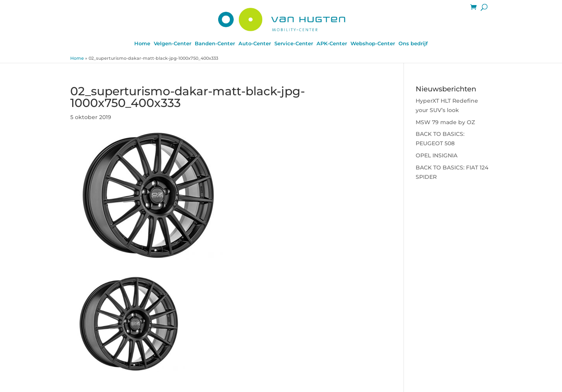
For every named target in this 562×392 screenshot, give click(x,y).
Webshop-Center (373, 44)
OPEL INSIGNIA (437, 155)
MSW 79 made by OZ (445, 122)
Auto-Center (255, 44)
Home (142, 44)
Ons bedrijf (413, 44)
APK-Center (332, 44)
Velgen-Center (173, 44)
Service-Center (294, 44)
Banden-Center (215, 44)
